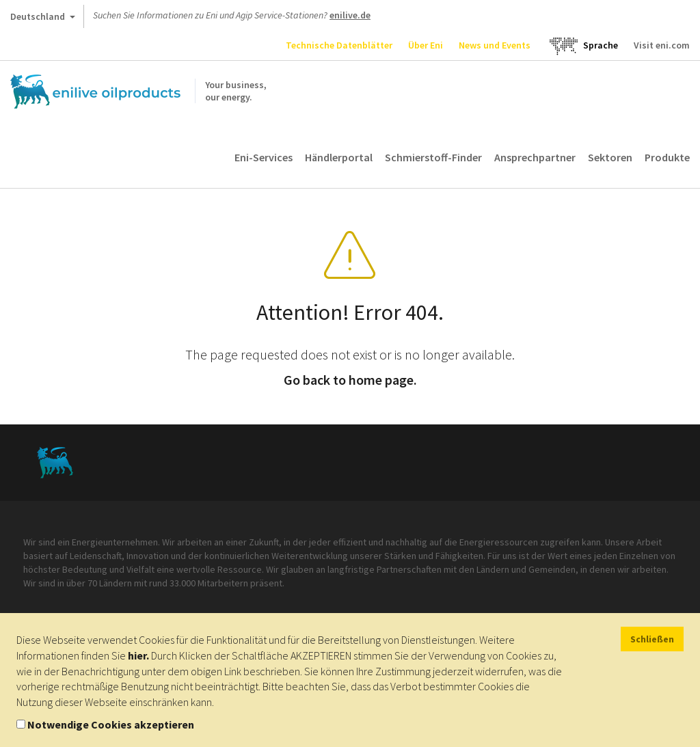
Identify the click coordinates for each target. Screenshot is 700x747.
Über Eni (426, 45)
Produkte (667, 157)
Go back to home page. (350, 380)
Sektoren (610, 157)
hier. (138, 655)
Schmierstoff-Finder (433, 157)
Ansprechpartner (535, 157)
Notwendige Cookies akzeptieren (111, 724)
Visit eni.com (662, 45)
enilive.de (350, 15)
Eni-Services (264, 157)
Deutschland (43, 19)
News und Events (495, 45)
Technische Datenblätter (339, 45)
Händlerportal (339, 157)
